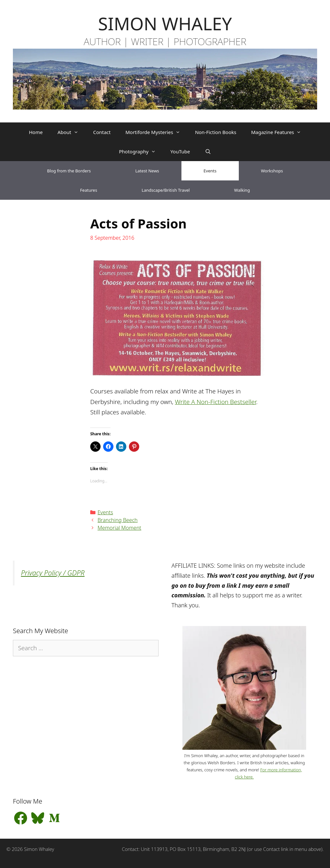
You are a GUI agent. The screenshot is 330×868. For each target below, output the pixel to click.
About (72, 132)
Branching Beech (118, 520)
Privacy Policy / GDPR (53, 573)
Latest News (147, 171)
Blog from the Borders (69, 171)
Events (210, 171)
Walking (242, 190)
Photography (141, 151)
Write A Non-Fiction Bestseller (216, 402)
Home (36, 132)
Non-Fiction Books (216, 132)
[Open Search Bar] (208, 151)
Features (89, 190)
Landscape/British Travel (165, 190)
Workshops (272, 171)
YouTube (180, 151)
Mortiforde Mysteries (156, 132)
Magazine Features (280, 132)
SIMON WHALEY (165, 23)
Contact (102, 132)
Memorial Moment (120, 528)
